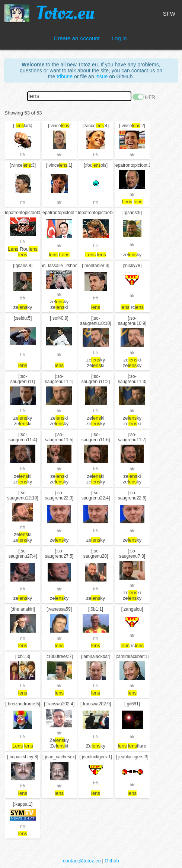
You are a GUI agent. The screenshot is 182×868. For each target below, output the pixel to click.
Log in (119, 38)
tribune (65, 76)
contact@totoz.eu (82, 861)
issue (102, 76)
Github (112, 861)
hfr (23, 155)
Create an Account (76, 38)
